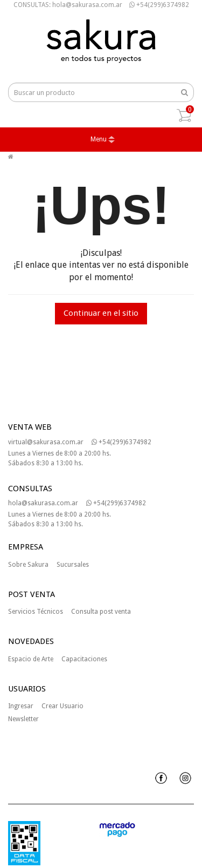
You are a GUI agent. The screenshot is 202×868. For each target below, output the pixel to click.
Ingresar (21, 706)
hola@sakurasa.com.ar (43, 503)
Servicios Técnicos (36, 612)
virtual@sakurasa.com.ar (46, 442)
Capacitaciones (84, 659)
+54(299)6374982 (159, 5)
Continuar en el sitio (101, 313)
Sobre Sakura (28, 565)
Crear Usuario (62, 706)
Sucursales (73, 565)
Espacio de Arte (31, 659)
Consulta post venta (101, 612)
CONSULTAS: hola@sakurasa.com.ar (68, 5)
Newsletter (23, 719)
